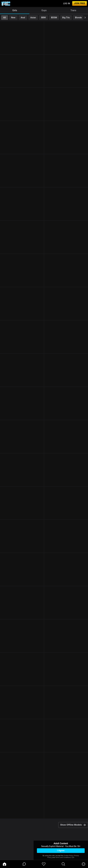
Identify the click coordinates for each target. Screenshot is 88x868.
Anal (23, 18)
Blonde (79, 18)
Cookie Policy (68, 856)
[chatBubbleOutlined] (24, 864)
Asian (33, 18)
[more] (84, 864)
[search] (63, 864)
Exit (73, 857)
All (4, 18)
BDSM (54, 18)
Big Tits (66, 18)
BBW (44, 18)
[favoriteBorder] (44, 864)
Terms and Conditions (63, 857)
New (13, 18)
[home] (4, 864)
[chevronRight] (85, 18)
